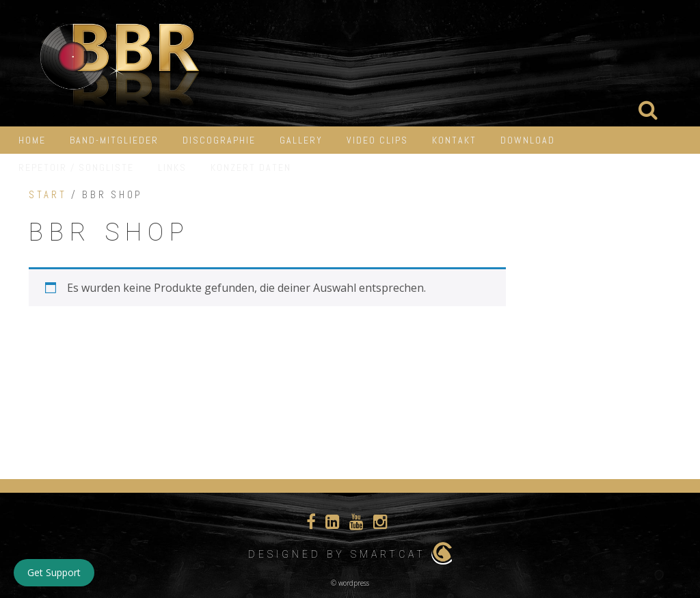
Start (48, 195)
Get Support (54, 572)
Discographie (219, 140)
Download (528, 140)
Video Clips (377, 140)
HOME (32, 140)
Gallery (301, 140)
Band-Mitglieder (114, 140)
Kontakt (454, 140)
